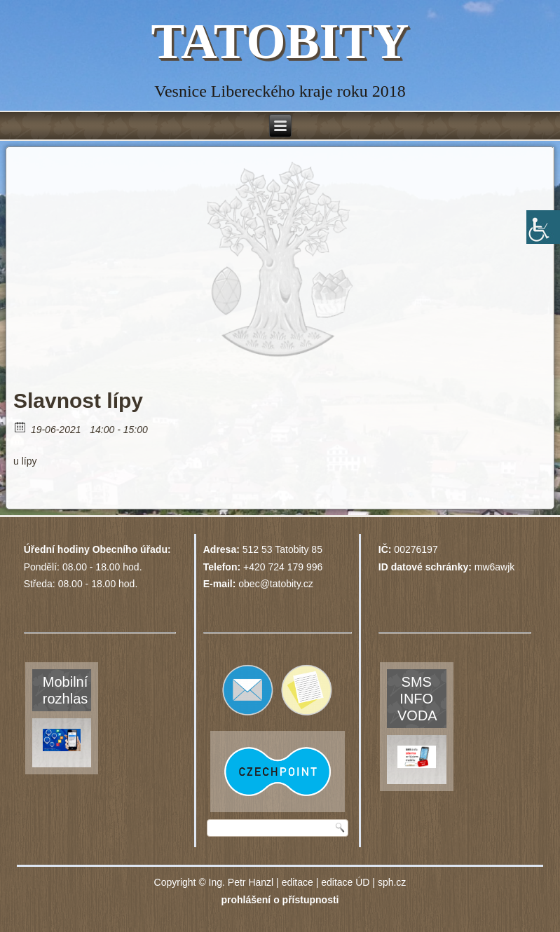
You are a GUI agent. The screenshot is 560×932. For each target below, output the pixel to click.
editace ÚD (345, 882)
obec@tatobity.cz (276, 584)
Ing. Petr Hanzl (241, 882)
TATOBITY (280, 41)
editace (298, 882)
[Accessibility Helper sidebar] (543, 227)
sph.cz (392, 882)
